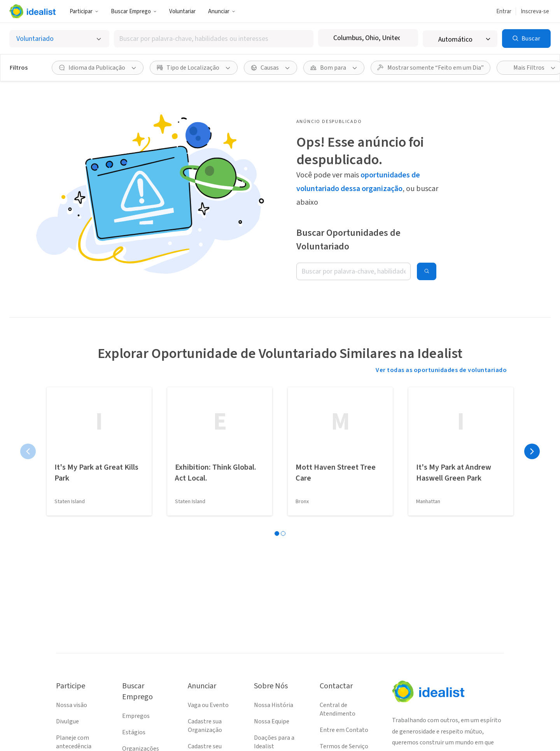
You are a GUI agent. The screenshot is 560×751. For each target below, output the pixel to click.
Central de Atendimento (338, 709)
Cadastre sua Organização (205, 726)
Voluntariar (182, 11)
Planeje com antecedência (74, 742)
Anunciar (222, 11)
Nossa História (274, 705)
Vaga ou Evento (208, 705)
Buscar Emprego (134, 11)
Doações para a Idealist (274, 742)
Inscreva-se (535, 11)
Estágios (134, 732)
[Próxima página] (532, 451)
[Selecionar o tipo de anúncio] (59, 39)
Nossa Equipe (272, 721)
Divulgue (67, 721)
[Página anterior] (28, 451)
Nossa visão (72, 705)
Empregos (136, 716)
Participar (84, 11)
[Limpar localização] (407, 38)
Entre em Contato (344, 730)
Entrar (504, 11)
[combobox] (214, 39)
